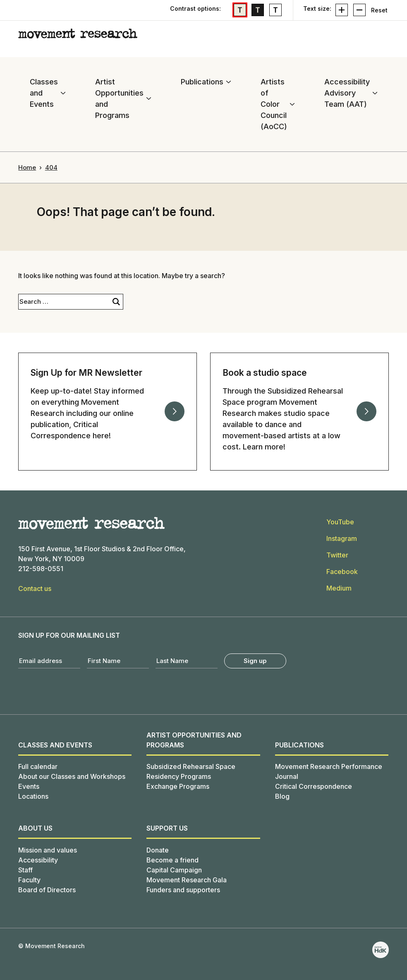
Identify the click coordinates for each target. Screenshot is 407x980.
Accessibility (38, 860)
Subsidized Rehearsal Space (191, 766)
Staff (25, 870)
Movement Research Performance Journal (329, 771)
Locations (33, 796)
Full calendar (38, 766)
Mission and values (48, 850)
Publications (202, 82)
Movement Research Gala (187, 880)
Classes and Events (44, 93)
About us (35, 828)
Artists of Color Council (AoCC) (274, 104)
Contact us (35, 588)
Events (29, 786)
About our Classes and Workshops (72, 776)
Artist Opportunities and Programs (119, 98)
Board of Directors (47, 890)
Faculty (29, 880)
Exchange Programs (178, 786)
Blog (282, 796)
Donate (158, 850)
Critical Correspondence (314, 786)
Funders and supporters (183, 890)
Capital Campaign (174, 870)
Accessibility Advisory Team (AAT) (347, 93)
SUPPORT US (167, 828)
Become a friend (172, 860)
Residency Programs (179, 776)
